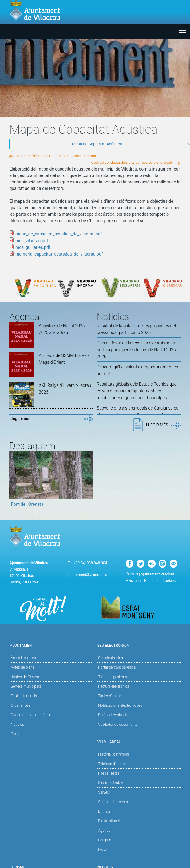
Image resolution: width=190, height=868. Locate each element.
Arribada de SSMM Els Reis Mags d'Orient (64, 359)
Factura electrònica (113, 686)
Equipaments (109, 840)
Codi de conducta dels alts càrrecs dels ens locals (132, 163)
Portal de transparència (117, 667)
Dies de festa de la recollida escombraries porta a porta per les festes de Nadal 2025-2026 (137, 350)
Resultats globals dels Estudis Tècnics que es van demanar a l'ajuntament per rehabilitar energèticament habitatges (137, 391)
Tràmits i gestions (113, 677)
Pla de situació (110, 821)
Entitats (104, 811)
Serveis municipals (26, 686)
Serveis (104, 792)
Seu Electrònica (139, 645)
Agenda (104, 831)
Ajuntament (51, 645)
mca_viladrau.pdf (32, 241)
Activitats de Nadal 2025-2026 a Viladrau (62, 329)
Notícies (17, 725)
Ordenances (20, 705)
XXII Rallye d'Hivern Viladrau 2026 (65, 389)
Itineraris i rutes (111, 783)
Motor (103, 850)
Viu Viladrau (139, 742)
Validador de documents (118, 725)
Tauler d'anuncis (24, 696)
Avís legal (134, 581)
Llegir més (19, 418)
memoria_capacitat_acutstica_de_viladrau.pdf (59, 254)
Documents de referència (31, 715)
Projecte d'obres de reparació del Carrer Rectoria (56, 156)
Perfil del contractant (115, 715)
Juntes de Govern (25, 677)
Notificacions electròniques (120, 705)
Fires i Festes (109, 773)
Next (89, 481)
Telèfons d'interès (112, 764)
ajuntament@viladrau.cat (88, 575)
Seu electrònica (111, 658)
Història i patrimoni (113, 754)
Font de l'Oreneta (27, 504)
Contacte (18, 734)
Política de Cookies (160, 581)
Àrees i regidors (23, 658)
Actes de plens (23, 667)
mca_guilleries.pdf (33, 247)
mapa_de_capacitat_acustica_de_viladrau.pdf (59, 234)
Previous (14, 481)
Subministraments (113, 802)
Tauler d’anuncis (111, 696)
